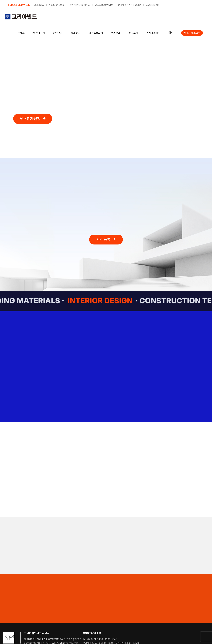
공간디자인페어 (153, 5)
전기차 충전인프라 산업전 (129, 5)
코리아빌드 (39, 5)
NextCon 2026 (57, 5)
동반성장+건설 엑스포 (80, 5)
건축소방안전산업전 (104, 5)
